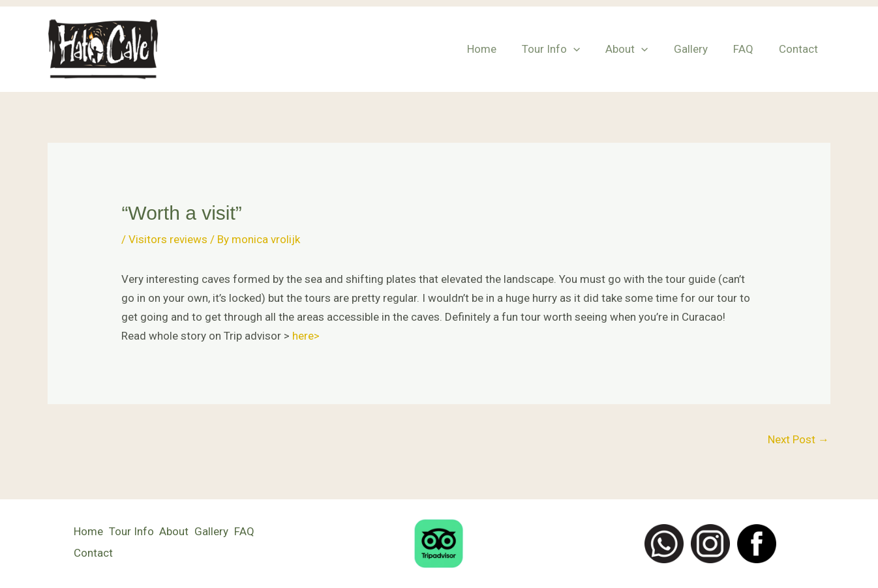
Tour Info (566, 49)
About (638, 49)
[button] (588, 49)
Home (500, 49)
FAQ (748, 49)
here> (306, 336)
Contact (800, 49)
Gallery (699, 49)
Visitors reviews (168, 239)
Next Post (798, 439)
